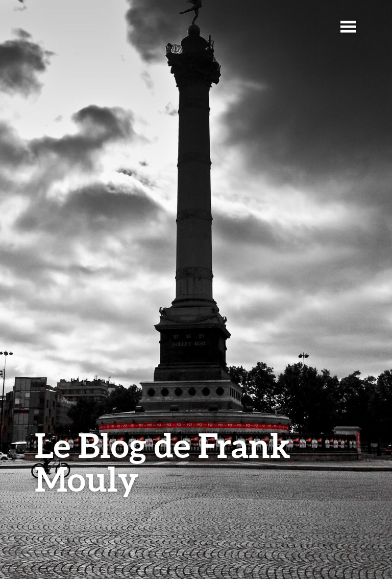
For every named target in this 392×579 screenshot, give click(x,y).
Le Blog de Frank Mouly (163, 462)
